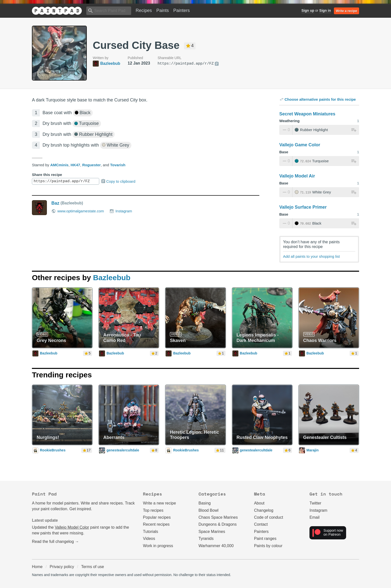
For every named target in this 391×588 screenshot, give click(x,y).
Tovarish (118, 165)
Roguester (92, 165)
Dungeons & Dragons (218, 524)
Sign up (308, 10)
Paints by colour (268, 546)
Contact (261, 524)
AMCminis (59, 165)
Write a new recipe (159, 503)
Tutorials (150, 532)
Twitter (315, 503)
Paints (163, 10)
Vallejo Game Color (300, 145)
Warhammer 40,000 (216, 546)
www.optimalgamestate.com (78, 211)
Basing (205, 503)
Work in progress (158, 546)
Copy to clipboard (118, 181)
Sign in (325, 10)
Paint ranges (265, 539)
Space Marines (212, 532)
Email (314, 517)
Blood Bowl (208, 510)
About (259, 503)
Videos (149, 539)
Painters (182, 10)
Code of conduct (269, 517)
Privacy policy (62, 567)
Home (37, 567)
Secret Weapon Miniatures (307, 114)
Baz (55, 203)
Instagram (121, 211)
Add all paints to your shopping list (311, 256)
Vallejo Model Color (72, 527)
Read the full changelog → (55, 542)
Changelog (264, 510)
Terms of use (93, 567)
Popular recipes (157, 517)
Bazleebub (112, 278)
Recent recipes (156, 524)
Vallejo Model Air (297, 176)
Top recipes (153, 510)
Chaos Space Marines (218, 517)
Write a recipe (346, 11)
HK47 (75, 165)
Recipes (144, 10)
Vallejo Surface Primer (303, 207)
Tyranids (206, 539)
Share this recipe (47, 175)
